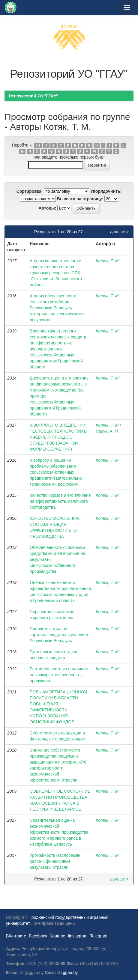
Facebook (38, 936)
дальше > (119, 232)
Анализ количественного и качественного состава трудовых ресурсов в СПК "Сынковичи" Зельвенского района (56, 273)
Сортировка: (30, 191)
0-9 (38, 145)
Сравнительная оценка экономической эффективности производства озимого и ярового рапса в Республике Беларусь (59, 832)
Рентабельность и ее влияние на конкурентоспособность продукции (59, 675)
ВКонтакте (16, 936)
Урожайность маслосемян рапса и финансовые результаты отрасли (55, 861)
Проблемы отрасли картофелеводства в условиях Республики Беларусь (59, 635)
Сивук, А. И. (107, 431)
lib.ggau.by (68, 973)
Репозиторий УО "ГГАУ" (34, 96)
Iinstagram (78, 936)
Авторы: (47, 208)
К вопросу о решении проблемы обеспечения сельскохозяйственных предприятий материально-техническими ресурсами (56, 472)
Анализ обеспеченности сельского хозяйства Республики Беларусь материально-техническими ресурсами (57, 308)
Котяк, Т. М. (108, 261)
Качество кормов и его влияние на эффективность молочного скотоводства (60, 501)
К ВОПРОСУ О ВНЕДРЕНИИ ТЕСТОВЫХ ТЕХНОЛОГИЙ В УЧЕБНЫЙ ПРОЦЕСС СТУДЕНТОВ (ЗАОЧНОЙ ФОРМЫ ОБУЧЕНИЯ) (58, 437)
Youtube (57, 936)
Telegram (99, 936)
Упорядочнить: (106, 191)
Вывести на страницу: (80, 199)
